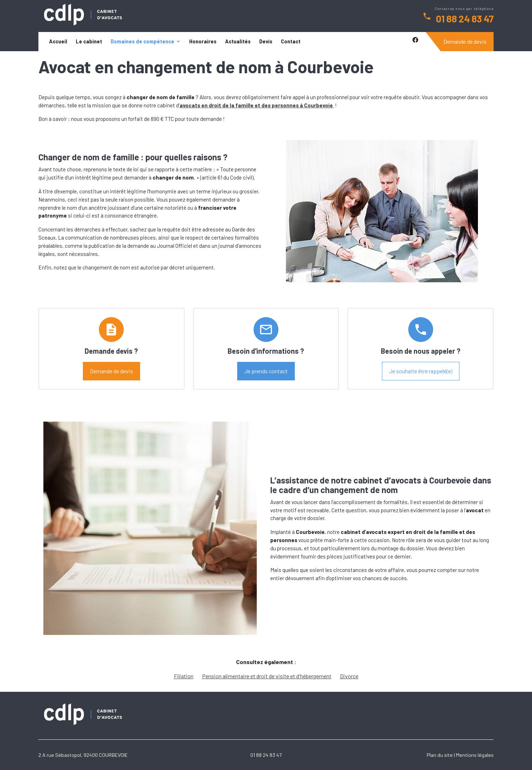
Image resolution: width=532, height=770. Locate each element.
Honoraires (203, 41)
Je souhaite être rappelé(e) (421, 371)
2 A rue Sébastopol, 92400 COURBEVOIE (83, 755)
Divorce (349, 676)
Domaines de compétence (142, 41)
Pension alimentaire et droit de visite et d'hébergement (267, 676)
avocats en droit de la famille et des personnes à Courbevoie (257, 105)
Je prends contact (266, 371)
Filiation (184, 676)
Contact (291, 41)
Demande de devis (465, 41)
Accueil (58, 41)
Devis (266, 41)
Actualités (238, 41)
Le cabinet (89, 41)
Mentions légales (475, 755)
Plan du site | (441, 755)
